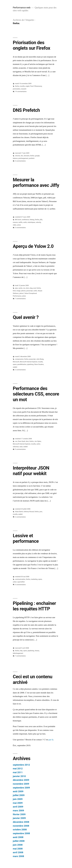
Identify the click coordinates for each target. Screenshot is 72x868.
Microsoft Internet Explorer (29, 362)
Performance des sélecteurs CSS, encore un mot (36, 394)
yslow (19, 225)
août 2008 (18, 837)
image (19, 291)
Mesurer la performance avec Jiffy (36, 182)
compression (19, 359)
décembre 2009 (21, 780)
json (41, 512)
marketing (34, 579)
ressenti (24, 89)
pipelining (30, 364)
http (21, 651)
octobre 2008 (20, 830)
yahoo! (21, 293)
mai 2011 (18, 772)
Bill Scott (18, 220)
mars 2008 (18, 856)
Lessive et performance (26, 538)
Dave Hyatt (22, 441)
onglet (27, 86)
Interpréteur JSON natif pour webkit (31, 471)
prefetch (32, 158)
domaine (27, 156)
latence (15, 158)
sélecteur (16, 447)
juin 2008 (18, 845)
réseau (37, 651)
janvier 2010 (19, 776)
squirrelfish (21, 582)
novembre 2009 (21, 784)
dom (27, 288)
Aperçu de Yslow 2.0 (33, 246)
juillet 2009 (19, 795)
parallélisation (22, 364)
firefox (17, 86)
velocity (38, 222)
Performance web (22, 8)
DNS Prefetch (26, 110)
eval (34, 288)
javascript (30, 291)
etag (31, 288)
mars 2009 (18, 811)
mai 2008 (18, 849)
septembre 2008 (21, 833)
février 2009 (19, 814)
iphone (23, 291)
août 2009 (18, 791)
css (24, 288)
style (21, 447)
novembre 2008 (21, 826)
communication (20, 579)
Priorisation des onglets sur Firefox (31, 45)
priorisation (17, 89)
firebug (32, 220)
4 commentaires (20, 161)
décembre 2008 (21, 822)
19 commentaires (21, 92)
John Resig (40, 359)
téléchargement (18, 653)
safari (38, 444)
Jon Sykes (38, 441)
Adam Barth (19, 512)
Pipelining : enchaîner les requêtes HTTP (34, 606)
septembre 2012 (21, 765)
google (37, 156)
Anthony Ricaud (29, 512)
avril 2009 (18, 807)
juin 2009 (18, 799)
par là (51, 740)
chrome (18, 156)
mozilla (22, 86)
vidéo (15, 225)
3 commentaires (20, 228)
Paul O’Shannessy (36, 86)
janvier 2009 (19, 818)
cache (20, 288)
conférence (25, 220)
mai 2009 (18, 803)
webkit (15, 367)
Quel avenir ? (26, 317)
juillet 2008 (19, 841)
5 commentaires (20, 449)
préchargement (23, 158)
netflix (20, 222)
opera (15, 364)
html (14, 291)
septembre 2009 (21, 788)
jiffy (41, 220)
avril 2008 (18, 852)
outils (25, 222)
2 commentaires (20, 370)
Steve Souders (39, 364)
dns (22, 156)
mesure (15, 222)
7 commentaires (20, 299)
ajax (16, 288)
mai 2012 (18, 769)
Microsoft (16, 362)
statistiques (31, 222)
